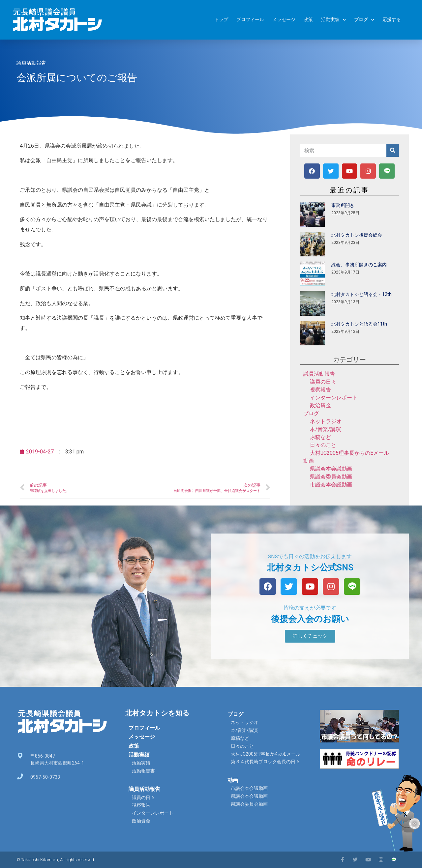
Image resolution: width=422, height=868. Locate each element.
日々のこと (323, 445)
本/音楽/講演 (325, 429)
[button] (310, 636)
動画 (309, 461)
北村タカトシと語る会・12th (362, 294)
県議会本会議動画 (331, 469)
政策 (308, 20)
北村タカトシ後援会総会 (357, 235)
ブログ (364, 20)
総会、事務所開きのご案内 (359, 265)
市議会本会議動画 (331, 485)
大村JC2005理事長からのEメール (349, 453)
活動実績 (333, 20)
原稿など (320, 437)
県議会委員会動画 (331, 477)
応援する (392, 20)
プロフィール (250, 20)
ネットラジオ (326, 421)
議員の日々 (323, 382)
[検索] (393, 151)
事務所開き (343, 205)
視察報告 (320, 390)
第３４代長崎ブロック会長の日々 (265, 762)
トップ (221, 20)
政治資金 (320, 405)
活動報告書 (143, 771)
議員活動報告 (31, 63)
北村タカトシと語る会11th (359, 324)
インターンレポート (334, 398)
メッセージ (284, 20)
